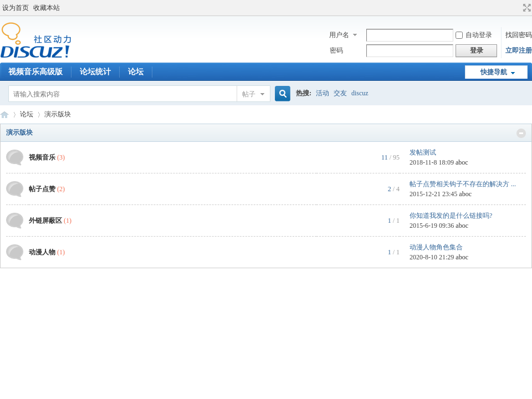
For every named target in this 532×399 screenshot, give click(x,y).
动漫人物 (42, 252)
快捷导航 (494, 72)
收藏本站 (47, 8)
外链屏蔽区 (45, 221)
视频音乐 (42, 157)
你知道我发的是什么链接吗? (451, 216)
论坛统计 (95, 72)
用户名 (339, 35)
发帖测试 (423, 152)
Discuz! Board (4, 114)
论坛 (136, 72)
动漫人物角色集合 (436, 247)
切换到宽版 (526, 8)
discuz (360, 93)
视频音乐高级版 (35, 72)
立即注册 (519, 50)
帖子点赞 (42, 189)
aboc (462, 162)
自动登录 (474, 35)
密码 (336, 50)
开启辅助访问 (516, 8)
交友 (340, 93)
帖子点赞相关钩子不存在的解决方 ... (463, 184)
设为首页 (16, 8)
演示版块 (19, 132)
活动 (323, 93)
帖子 (249, 94)
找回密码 (519, 35)
